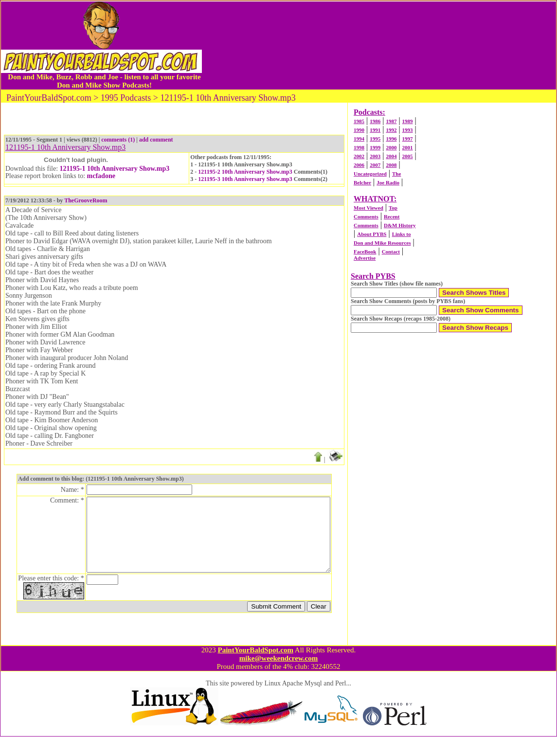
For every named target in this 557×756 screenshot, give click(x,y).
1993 (408, 130)
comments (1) (118, 140)
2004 (391, 156)
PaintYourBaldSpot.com (255, 669)
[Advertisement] (379, 45)
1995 (375, 139)
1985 (359, 121)
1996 (391, 139)
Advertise (365, 258)
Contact (391, 252)
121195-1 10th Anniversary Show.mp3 (115, 169)
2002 (359, 156)
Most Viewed (368, 208)
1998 (359, 147)
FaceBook (365, 252)
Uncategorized (370, 174)
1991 (375, 130)
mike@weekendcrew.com (279, 678)
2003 (375, 156)
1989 (408, 121)
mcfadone (101, 176)
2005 (408, 156)
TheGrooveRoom (86, 200)
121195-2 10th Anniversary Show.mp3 (245, 172)
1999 (375, 147)
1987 (391, 121)
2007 (375, 165)
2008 (391, 165)
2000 (391, 147)
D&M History (400, 225)
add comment (156, 140)
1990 (359, 130)
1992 (391, 130)
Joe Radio (388, 182)
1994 (359, 139)
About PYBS (372, 234)
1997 (408, 139)
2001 (408, 147)
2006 (359, 165)
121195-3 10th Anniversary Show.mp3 (245, 179)
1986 (375, 121)
